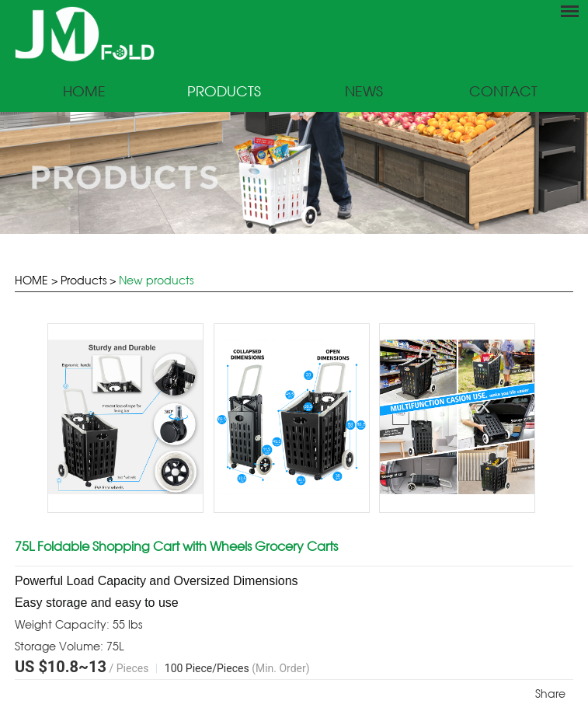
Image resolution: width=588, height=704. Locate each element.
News (364, 92)
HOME (31, 280)
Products (224, 92)
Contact (503, 92)
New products (156, 280)
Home (84, 92)
